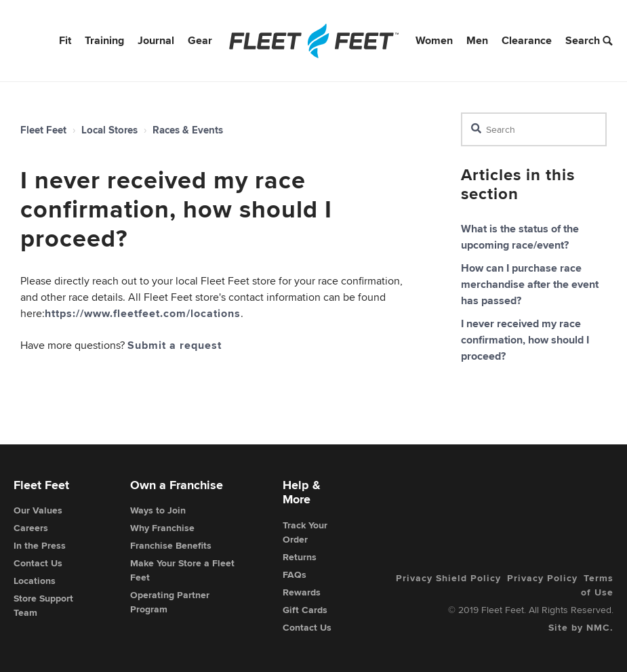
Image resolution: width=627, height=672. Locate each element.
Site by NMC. (581, 627)
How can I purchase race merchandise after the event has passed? (530, 284)
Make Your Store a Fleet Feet (182, 570)
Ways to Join (158, 510)
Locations (35, 581)
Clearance (527, 40)
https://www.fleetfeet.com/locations (143, 313)
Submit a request (175, 345)
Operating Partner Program (170, 602)
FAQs (295, 574)
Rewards (302, 592)
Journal (156, 40)
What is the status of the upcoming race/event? (520, 237)
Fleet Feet (43, 130)
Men (477, 40)
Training (104, 40)
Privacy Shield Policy (448, 578)
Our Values (38, 510)
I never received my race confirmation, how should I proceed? (525, 340)
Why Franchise (162, 528)
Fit (65, 40)
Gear (200, 40)
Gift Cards (305, 610)
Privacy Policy (542, 578)
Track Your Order (305, 532)
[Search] (534, 129)
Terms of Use (597, 585)
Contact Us (38, 563)
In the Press (40, 545)
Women (434, 40)
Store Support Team (43, 605)
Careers (31, 528)
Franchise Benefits (171, 545)
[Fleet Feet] (314, 41)
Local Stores (109, 130)
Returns (300, 557)
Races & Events (188, 130)
